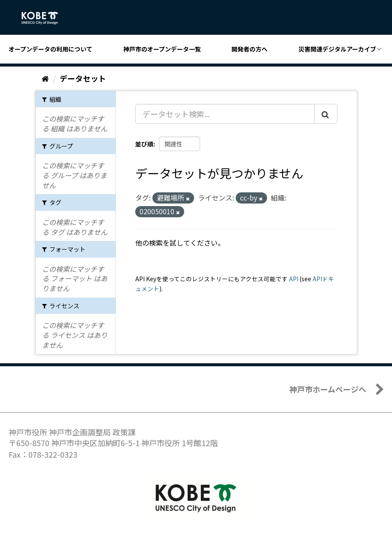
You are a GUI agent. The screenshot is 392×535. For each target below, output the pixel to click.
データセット (83, 78)
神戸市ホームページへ (328, 389)
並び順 (144, 144)
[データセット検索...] (225, 114)
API (294, 279)
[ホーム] (45, 78)
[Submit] (326, 114)
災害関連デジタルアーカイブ (337, 49)
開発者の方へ (249, 49)
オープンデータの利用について (50, 49)
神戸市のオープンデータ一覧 (162, 49)
